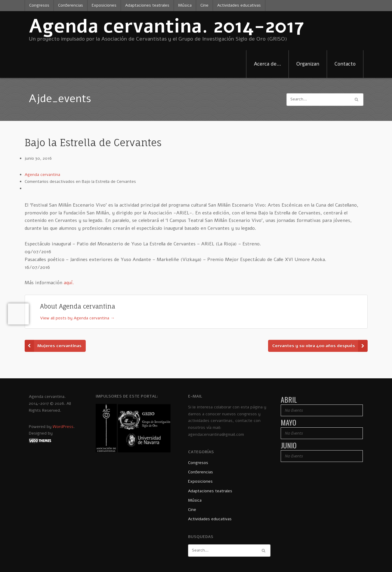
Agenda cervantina (42, 175)
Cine (204, 5)
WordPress (63, 427)
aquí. (69, 283)
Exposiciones (104, 5)
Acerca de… (267, 64)
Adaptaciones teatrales (147, 5)
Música (185, 5)
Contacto (345, 64)
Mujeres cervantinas (59, 346)
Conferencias (71, 5)
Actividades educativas (239, 5)
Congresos (39, 5)
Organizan (308, 64)
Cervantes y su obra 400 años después (314, 346)
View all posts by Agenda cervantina (77, 318)
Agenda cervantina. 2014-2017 (167, 26)
